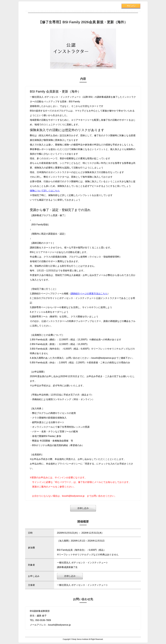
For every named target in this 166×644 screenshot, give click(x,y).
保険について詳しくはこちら (45, 191)
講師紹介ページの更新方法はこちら (89, 294)
